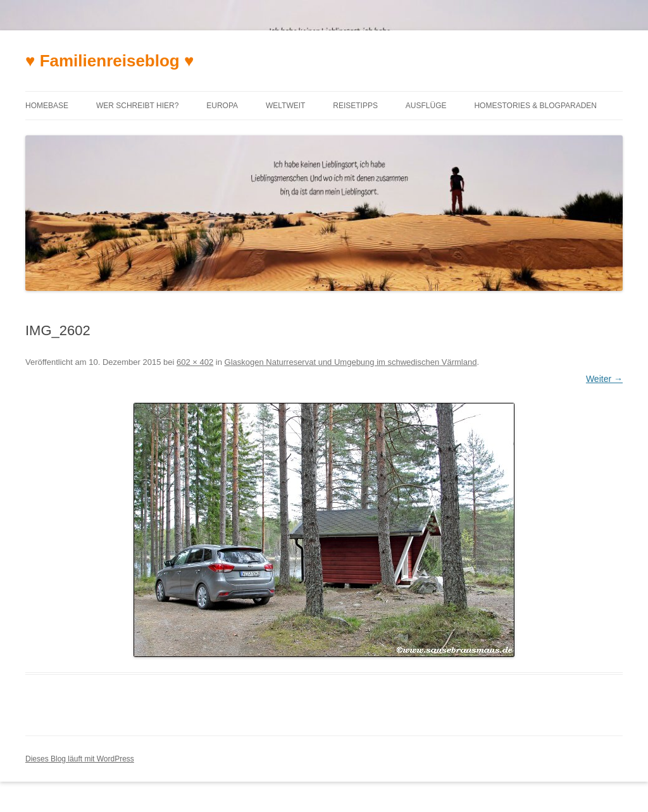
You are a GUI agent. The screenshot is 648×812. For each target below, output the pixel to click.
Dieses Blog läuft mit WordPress (80, 759)
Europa (222, 106)
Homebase (47, 106)
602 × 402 (195, 362)
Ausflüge (426, 106)
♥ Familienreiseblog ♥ (109, 61)
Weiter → (604, 379)
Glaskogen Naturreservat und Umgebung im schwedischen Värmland (351, 362)
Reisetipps (355, 106)
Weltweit (285, 106)
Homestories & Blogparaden (535, 106)
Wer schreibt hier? (137, 106)
